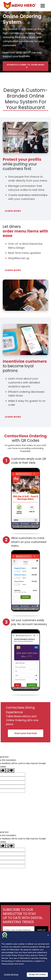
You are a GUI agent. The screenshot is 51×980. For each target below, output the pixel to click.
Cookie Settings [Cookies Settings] (11, 975)
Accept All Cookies (37, 975)
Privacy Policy (24, 955)
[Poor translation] (10, 770)
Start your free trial (26, 733)
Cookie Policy (11, 955)
